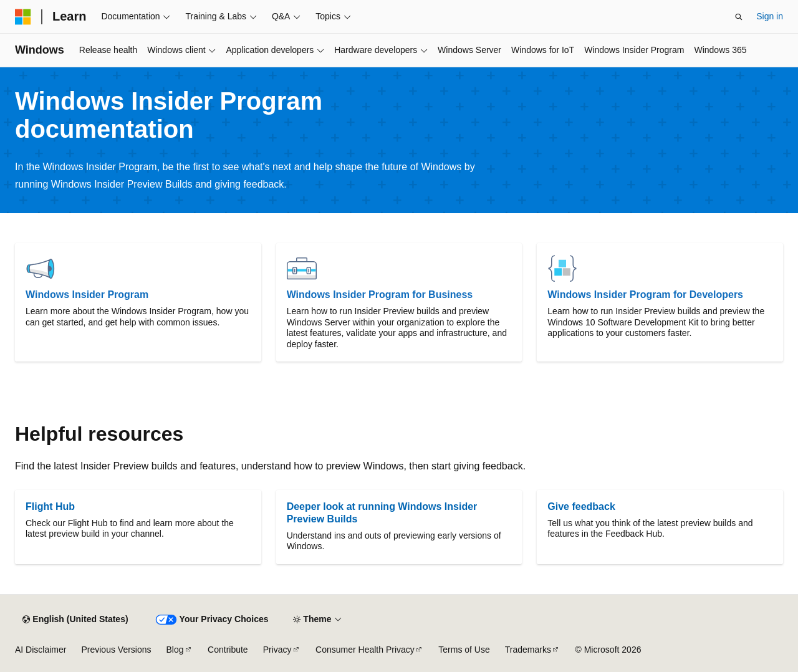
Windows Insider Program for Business (380, 295)
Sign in (770, 16)
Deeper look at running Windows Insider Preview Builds (382, 513)
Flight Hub (50, 506)
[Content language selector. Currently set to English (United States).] (75, 620)
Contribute (228, 650)
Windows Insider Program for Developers (645, 295)
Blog (175, 650)
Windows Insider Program (87, 295)
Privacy (277, 650)
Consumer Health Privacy (365, 650)
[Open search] (739, 17)
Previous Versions (116, 650)
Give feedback (581, 506)
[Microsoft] (23, 17)
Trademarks (528, 650)
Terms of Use (464, 650)
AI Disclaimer (41, 650)
